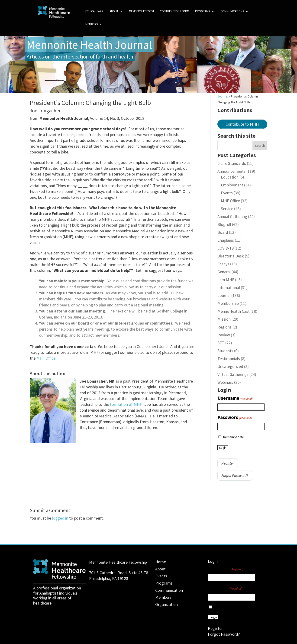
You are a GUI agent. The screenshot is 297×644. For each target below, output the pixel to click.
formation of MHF (126, 404)
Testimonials (229, 359)
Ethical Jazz (94, 11)
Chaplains (226, 240)
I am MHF (226, 280)
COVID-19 (226, 248)
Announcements (231, 171)
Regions (224, 327)
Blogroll (224, 224)
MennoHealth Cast (234, 311)
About (114, 11)
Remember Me (233, 437)
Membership (228, 303)
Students (225, 351)
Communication (169, 590)
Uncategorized (230, 366)
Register (228, 463)
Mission (224, 319)
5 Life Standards (232, 163)
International (229, 288)
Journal (224, 295)
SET (221, 343)
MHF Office (46, 358)
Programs (202, 11)
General (224, 272)
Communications (232, 11)
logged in (60, 518)
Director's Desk (231, 256)
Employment (232, 185)
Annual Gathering (232, 216)
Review (224, 335)
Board (223, 232)
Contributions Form (174, 11)
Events (227, 193)
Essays (223, 264)
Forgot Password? (235, 475)
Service (227, 209)
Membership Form (141, 11)
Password (235, 418)
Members (92, 24)
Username (235, 398)
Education (230, 177)
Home (161, 562)
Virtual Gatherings (233, 374)
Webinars (225, 382)
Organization (166, 604)
